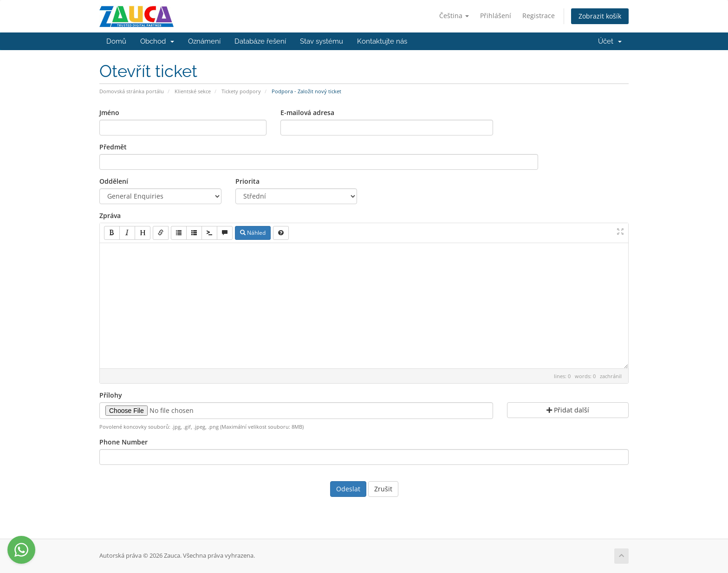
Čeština (454, 16)
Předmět (113, 147)
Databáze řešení (260, 41)
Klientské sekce (193, 91)
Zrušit (383, 489)
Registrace (539, 16)
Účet (610, 41)
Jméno (109, 113)
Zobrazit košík (600, 16)
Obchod (157, 41)
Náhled (253, 233)
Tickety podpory (241, 91)
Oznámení (204, 41)
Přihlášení (496, 16)
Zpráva (110, 216)
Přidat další (568, 410)
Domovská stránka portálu (132, 91)
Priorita (247, 181)
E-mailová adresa (307, 113)
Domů (116, 41)
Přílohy (111, 395)
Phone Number (123, 442)
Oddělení (114, 181)
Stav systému (322, 41)
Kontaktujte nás (382, 41)
